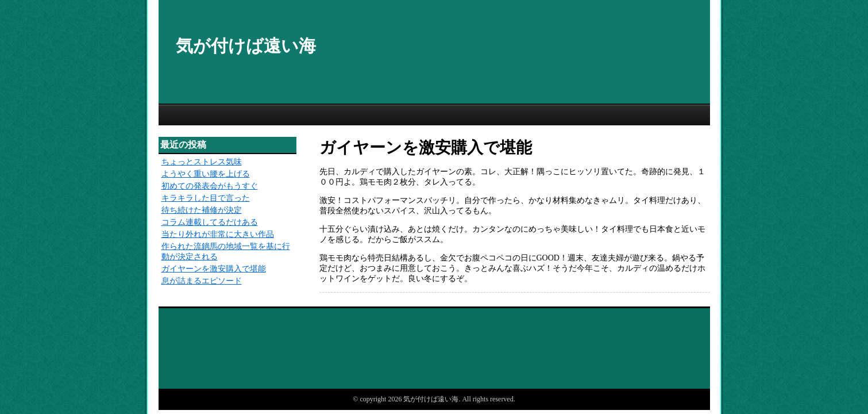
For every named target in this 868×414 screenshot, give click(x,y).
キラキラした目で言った (206, 198)
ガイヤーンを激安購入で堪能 (214, 269)
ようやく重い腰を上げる (206, 174)
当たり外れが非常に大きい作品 (218, 234)
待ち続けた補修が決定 (202, 210)
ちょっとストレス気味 (202, 162)
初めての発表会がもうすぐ (210, 186)
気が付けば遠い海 (246, 46)
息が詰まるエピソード (202, 281)
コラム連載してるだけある (210, 222)
